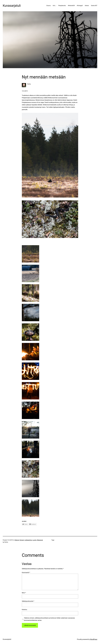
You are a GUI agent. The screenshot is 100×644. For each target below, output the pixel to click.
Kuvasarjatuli (12, 6)
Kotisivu (24, 609)
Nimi (24, 593)
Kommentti (26, 572)
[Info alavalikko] (56, 6)
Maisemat (40, 540)
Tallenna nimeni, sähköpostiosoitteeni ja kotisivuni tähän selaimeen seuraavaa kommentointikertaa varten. (49, 619)
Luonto (34, 540)
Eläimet (17, 540)
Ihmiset (22, 540)
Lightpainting (28, 540)
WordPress (94, 639)
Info (54, 6)
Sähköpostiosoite (28, 601)
